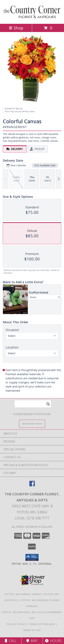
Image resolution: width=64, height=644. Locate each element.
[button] (32, 557)
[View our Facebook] (32, 485)
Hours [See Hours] (53, 641)
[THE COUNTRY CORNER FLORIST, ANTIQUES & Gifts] (32, 19)
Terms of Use (32, 630)
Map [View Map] (32, 641)
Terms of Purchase (42, 624)
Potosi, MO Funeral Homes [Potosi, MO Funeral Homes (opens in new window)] (23, 594)
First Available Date (45, 165)
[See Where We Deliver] (32, 424)
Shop (16, 28)
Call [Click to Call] (11, 641)
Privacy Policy (17, 624)
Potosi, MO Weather (15, 612)
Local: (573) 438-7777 (32, 518)
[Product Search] (33, 404)
